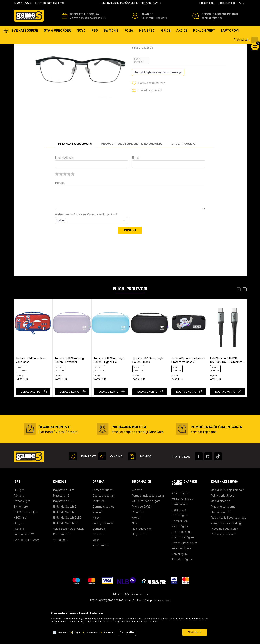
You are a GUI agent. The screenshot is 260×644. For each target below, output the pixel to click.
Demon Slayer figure (184, 581)
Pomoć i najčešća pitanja (148, 533)
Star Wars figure (182, 597)
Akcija (136, 555)
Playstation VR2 (63, 539)
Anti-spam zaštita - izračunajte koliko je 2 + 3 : (87, 252)
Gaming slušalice (103, 544)
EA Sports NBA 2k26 (26, 578)
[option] (130, 3)
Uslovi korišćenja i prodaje (228, 528)
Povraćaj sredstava (223, 572)
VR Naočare (61, 578)
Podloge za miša (103, 561)
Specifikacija (183, 181)
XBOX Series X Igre (26, 550)
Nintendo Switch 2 (65, 544)
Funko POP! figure (183, 537)
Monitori (98, 550)
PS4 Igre (19, 533)
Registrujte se (227, 3)
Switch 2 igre (22, 539)
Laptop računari (103, 528)
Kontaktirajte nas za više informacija (158, 110)
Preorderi (138, 550)
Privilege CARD (141, 544)
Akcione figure (181, 531)
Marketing (109, 632)
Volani (96, 578)
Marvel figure (180, 592)
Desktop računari (103, 533)
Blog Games (140, 572)
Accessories (101, 583)
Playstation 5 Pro (64, 528)
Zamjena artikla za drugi (226, 561)
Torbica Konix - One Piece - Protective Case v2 (188, 398)
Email (136, 195)
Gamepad (99, 567)
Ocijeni (142, 68)
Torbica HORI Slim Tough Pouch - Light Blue (109, 398)
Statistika (92, 632)
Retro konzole (62, 572)
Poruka (60, 221)
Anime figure (180, 559)
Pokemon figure (181, 586)
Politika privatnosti (223, 533)
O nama (137, 528)
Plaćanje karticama (223, 544)
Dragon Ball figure (183, 575)
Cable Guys (179, 548)
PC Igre (18, 561)
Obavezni (62, 632)
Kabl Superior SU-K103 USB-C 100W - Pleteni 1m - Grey (227, 398)
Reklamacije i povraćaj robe (229, 555)
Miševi (96, 555)
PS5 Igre (19, 528)
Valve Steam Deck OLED (69, 567)
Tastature (99, 539)
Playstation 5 (61, 533)
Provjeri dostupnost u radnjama (131, 181)
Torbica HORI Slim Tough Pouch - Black (148, 398)
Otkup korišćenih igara (146, 539)
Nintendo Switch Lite (66, 561)
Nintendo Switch (63, 550)
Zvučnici (98, 572)
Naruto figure (180, 564)
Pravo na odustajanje (224, 567)
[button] (246, 40)
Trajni (77, 632)
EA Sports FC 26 (24, 572)
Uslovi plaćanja (221, 539)
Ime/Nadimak (64, 195)
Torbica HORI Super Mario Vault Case (31, 398)
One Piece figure (182, 570)
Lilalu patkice (180, 542)
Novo (135, 561)
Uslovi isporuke (221, 550)
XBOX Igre (20, 555)
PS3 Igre (19, 567)
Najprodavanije (141, 567)
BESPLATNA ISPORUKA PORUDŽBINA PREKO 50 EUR (135, 3)
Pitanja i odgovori (75, 181)
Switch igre (21, 544)
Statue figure (180, 553)
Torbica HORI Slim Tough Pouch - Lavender (70, 398)
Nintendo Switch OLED (67, 555)
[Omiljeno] (242, 3)
